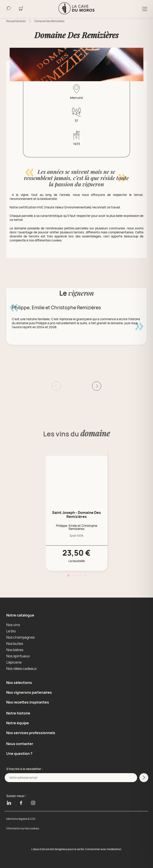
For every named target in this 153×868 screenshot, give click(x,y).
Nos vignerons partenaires (29, 692)
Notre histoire (18, 713)
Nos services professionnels (31, 733)
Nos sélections (19, 683)
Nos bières (15, 650)
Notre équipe (18, 723)
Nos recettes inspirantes (28, 702)
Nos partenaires (16, 21)
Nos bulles (15, 644)
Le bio (11, 631)
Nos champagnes (20, 637)
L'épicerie (14, 662)
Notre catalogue (20, 615)
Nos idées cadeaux (21, 669)
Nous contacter (20, 744)
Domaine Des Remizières (49, 21)
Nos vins (13, 625)
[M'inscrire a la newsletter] (144, 778)
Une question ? (19, 754)
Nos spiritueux (18, 656)
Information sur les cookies (23, 828)
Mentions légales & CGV (21, 819)
